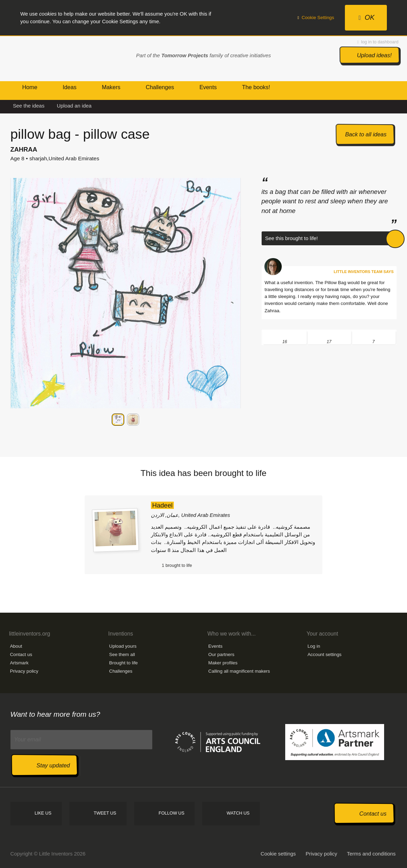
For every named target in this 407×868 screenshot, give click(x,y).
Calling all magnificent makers (239, 671)
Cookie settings (278, 854)
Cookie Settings (316, 18)
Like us (43, 813)
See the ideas (29, 106)
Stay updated (53, 765)
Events (215, 646)
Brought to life (124, 663)
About (16, 646)
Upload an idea (74, 106)
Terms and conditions (371, 854)
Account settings (324, 654)
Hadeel (162, 505)
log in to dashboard (378, 42)
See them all (122, 654)
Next (234, 420)
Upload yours (123, 646)
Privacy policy (24, 671)
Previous (17, 420)
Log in (314, 646)
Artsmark (19, 663)
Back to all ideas (366, 134)
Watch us (238, 813)
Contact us (21, 654)
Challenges (121, 671)
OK (366, 17)
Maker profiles (223, 663)
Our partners (221, 654)
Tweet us (105, 813)
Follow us (171, 813)
